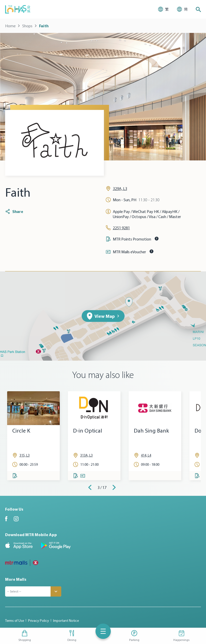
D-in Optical (88, 431)
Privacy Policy (39, 621)
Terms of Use (15, 621)
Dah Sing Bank (151, 431)
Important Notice (66, 621)
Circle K (21, 431)
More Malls (16, 579)
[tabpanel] (33, 436)
